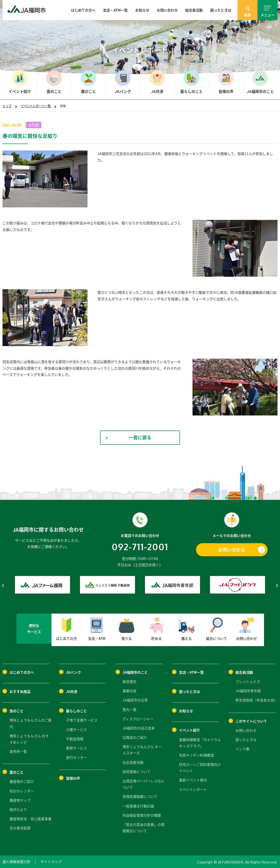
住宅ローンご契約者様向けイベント (200, 767)
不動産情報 (75, 739)
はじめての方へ (83, 10)
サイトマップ (51, 862)
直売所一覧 (18, 751)
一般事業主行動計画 (138, 806)
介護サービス (76, 730)
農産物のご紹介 (22, 781)
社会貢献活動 (133, 762)
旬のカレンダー (22, 791)
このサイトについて (251, 721)
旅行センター (76, 757)
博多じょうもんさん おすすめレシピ (29, 739)
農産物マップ (20, 800)
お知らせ (142, 10)
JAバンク (73, 672)
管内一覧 (129, 709)
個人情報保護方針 (16, 862)
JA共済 (72, 691)
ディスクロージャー (138, 719)
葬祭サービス (76, 748)
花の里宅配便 (20, 828)
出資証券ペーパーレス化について (143, 784)
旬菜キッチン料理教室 (196, 755)
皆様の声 (73, 778)
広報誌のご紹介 (135, 737)
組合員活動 (194, 10)
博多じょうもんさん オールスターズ (142, 750)
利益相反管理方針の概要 (142, 815)
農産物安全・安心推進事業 (30, 819)
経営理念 (129, 681)
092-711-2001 (140, 547)
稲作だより (18, 809)
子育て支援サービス (82, 720)
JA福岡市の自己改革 (139, 728)
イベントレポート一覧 (36, 106)
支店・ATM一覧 (115, 10)
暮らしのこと (76, 711)
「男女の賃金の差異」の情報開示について (143, 828)
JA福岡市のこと (135, 672)
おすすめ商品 (20, 691)
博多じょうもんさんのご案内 (30, 723)
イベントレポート (193, 789)
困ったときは (221, 10)
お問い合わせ (167, 10)
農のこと (16, 772)
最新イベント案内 (193, 780)
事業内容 (129, 691)
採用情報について (136, 772)
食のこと (16, 711)
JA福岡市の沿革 (135, 700)
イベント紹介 (189, 730)
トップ (7, 106)
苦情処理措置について (140, 796)
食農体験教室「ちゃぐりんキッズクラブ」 (200, 743)
